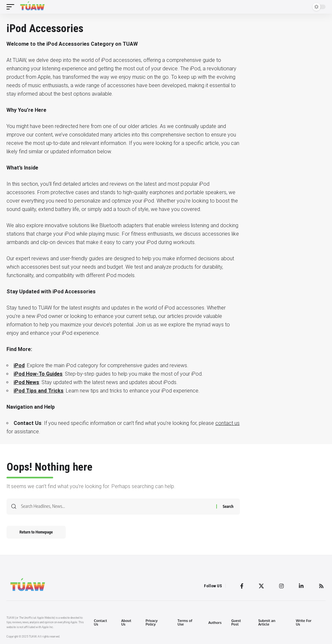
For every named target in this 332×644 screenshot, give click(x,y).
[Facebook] (242, 586)
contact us (227, 423)
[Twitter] (261, 586)
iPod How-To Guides (38, 374)
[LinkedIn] (301, 586)
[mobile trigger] (12, 7)
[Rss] (321, 586)
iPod (19, 365)
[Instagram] (281, 586)
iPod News (26, 382)
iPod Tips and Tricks (39, 391)
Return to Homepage (36, 532)
